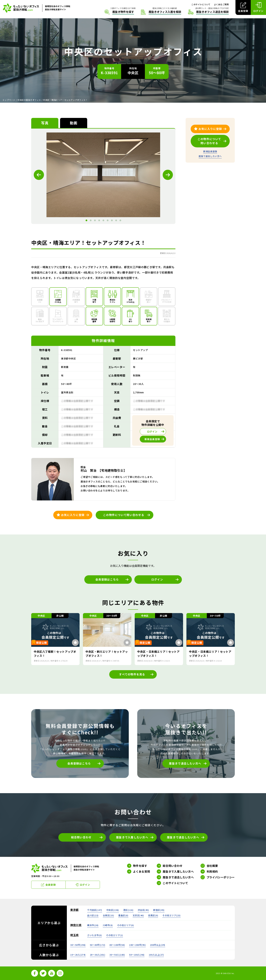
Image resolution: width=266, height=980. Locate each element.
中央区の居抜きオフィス (29, 100)
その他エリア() (171, 915)
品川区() (93, 915)
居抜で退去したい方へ (210, 156)
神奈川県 (76, 925)
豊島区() (123, 915)
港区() (128, 910)
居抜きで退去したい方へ (185, 763)
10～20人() (78, 955)
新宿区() (159, 910)
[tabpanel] (103, 175)
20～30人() (98, 955)
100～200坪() (137, 945)
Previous (39, 175)
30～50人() (117, 955)
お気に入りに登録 (73, 515)
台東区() (108, 915)
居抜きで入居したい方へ (132, 837)
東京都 (74, 910)
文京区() (138, 915)
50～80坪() (98, 945)
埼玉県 (74, 935)
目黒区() (153, 915)
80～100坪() (117, 945)
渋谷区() (143, 910)
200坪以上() (158, 945)
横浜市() (93, 925)
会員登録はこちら (107, 579)
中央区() (113, 910)
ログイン (157, 579)
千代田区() (95, 910)
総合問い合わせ (81, 837)
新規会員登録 (210, 151)
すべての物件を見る (132, 674)
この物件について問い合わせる (124, 515)
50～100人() (137, 955)
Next (168, 175)
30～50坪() (78, 945)
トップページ (9, 100)
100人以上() (156, 955)
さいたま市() (94, 935)
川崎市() (108, 925)
